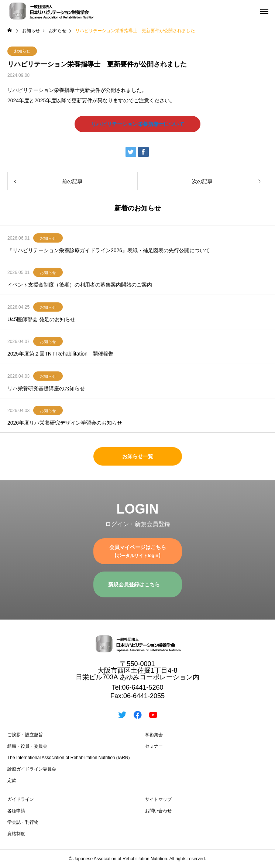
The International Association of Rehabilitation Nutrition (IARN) (69, 758)
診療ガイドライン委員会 (32, 769)
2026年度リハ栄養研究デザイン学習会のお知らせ (65, 423)
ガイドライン (21, 799)
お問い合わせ (158, 811)
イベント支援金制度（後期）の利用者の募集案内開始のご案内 (80, 285)
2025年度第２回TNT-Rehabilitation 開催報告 (60, 354)
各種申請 (16, 811)
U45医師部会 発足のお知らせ (41, 319)
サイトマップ (158, 799)
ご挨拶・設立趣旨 (25, 735)
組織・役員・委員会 (27, 746)
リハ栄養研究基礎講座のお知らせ (46, 388)
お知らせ (22, 51)
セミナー (154, 746)
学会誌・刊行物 (23, 822)
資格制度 (16, 834)
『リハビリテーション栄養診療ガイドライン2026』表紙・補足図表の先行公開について (109, 250)
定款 (12, 780)
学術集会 (154, 735)
